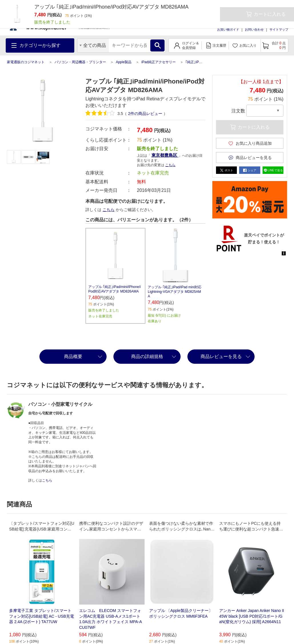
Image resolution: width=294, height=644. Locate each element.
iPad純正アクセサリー (159, 62)
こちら (170, 165)
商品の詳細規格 (147, 356)
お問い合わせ (254, 29)
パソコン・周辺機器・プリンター (80, 62)
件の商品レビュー (145, 114)
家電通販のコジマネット (26, 62)
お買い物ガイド (228, 29)
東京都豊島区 (165, 155)
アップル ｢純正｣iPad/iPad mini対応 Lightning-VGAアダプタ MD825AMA (175, 292)
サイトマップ (279, 29)
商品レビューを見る (221, 356)
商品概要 (73, 356)
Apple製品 (124, 62)
